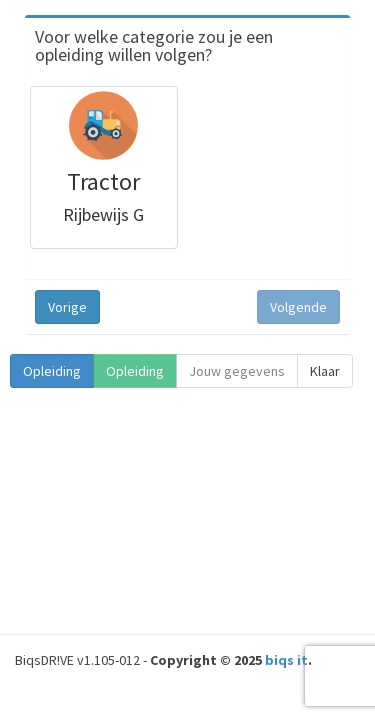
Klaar (325, 371)
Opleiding (52, 371)
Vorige (67, 307)
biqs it (286, 660)
